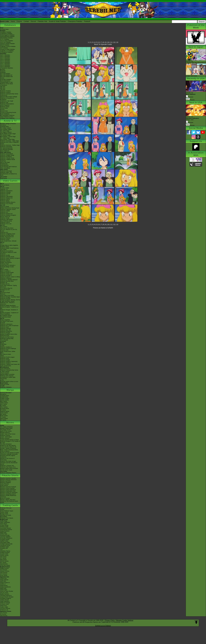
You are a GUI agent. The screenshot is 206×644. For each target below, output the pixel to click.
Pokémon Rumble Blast (7, 281)
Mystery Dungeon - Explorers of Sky (9, 308)
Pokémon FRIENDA (6, 387)
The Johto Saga (5, 131)
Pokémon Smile (5, 218)
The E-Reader (4, 340)
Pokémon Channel (5, 328)
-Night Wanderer (5, 601)
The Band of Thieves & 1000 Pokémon (8, 253)
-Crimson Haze (4, 604)
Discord (33, 21)
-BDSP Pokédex (5, 45)
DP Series (3, 410)
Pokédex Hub (42, 21)
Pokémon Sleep (5, 201)
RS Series (3, 406)
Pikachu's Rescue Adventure (8, 480)
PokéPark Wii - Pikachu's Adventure (7, 303)
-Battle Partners (5, 594)
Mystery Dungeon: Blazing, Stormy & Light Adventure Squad (10, 300)
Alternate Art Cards (6, 515)
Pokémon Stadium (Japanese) (9, 361)
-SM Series (3, 557)
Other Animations (5, 168)
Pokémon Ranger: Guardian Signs (10, 297)
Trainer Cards (4, 512)
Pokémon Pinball (5, 360)
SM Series (3, 420)
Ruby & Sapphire (5, 320)
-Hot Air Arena (4, 593)
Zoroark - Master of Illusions (8, 448)
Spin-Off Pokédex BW (6, 77)
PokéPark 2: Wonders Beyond (9, 280)
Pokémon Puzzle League (7, 357)
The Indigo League (6, 128)
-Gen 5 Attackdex (5, 61)
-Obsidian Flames (5, 551)
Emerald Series (5, 408)
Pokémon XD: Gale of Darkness (9, 326)
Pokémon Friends (5, 194)
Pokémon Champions (6, 191)
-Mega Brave (4, 585)
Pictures (190, 100)
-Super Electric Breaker (7, 597)
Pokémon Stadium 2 (6, 347)
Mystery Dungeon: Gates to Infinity (10, 277)
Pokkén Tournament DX (7, 237)
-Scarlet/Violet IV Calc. (7, 82)
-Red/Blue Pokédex (6, 32)
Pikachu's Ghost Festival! (7, 488)
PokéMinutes (4, 164)
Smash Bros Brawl (5, 317)
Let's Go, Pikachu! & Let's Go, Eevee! (9, 230)
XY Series (3, 417)
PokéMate (3, 341)
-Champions (4, 85)
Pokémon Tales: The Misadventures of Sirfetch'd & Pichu (9, 174)
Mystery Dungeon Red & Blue (9, 334)
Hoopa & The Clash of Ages (8, 461)
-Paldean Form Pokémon (7, 118)
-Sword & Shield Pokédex (7, 44)
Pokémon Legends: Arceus (8, 209)
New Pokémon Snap (6, 221)
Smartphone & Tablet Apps (8, 377)
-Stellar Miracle (4, 600)
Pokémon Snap (5, 359)
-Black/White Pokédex (6, 38)
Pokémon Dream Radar (7, 273)
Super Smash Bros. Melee (8, 351)
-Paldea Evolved (5, 552)
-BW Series (3, 560)
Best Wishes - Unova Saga (8, 137)
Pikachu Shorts (10, 475)
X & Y (2, 244)
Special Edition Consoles (7, 374)
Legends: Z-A (4, 189)
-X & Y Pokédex (5, 39)
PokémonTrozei (5, 336)
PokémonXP (4, 95)
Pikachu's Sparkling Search (8, 494)
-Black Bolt (3, 532)
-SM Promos (4, 573)
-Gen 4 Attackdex (5, 59)
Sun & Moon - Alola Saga (7, 139)
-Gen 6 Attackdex (5, 62)
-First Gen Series (5, 565)
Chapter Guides (5, 398)
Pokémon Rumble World (7, 257)
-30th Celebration (5, 522)
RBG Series (4, 401)
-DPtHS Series (4, 561)
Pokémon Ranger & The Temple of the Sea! (10, 442)
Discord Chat (4, 111)
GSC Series (4, 404)
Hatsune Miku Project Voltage (9, 97)
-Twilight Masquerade (6, 544)
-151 (1, 550)
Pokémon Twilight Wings (7, 155)
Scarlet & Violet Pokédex (57, 21)
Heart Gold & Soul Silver (7, 295)
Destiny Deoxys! (5, 438)
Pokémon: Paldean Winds (8, 159)
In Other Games (5, 371)
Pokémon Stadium (5, 363)
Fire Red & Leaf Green (7, 321)
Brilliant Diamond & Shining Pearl (10, 208)
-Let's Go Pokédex (5, 42)
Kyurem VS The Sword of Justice (10, 453)
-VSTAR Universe (5, 608)
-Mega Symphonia (5, 587)
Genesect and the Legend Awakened (8, 456)
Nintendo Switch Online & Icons (9, 382)
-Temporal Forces (5, 545)
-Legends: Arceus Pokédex (8, 46)
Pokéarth (87, 21)
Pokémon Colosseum (6, 324)
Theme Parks (4, 108)
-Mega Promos (4, 568)
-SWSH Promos (5, 571)
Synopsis (190, 122)
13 (117, 42)
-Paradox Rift (4, 548)
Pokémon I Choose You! (7, 466)
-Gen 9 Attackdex (5, 67)
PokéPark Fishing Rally (7, 338)
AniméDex (3, 125)
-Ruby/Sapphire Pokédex (7, 35)
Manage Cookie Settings (125, 620)
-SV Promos (4, 570)
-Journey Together (5, 537)
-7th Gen (3, 90)
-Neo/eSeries (4, 564)
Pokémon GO (4, 195)
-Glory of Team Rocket (7, 591)
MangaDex (3, 394)
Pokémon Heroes (5, 435)
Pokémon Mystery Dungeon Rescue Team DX (8, 216)
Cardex (2, 78)
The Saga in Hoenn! (6, 132)
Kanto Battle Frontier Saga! (8, 134)
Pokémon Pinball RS (6, 331)
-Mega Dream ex (5, 583)
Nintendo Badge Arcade (7, 267)
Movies (10, 423)
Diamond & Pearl (5, 293)
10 (108, 42)
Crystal (2, 346)
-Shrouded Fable (5, 542)
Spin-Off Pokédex (5, 74)
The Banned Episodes (7, 149)
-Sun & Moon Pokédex (7, 41)
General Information (6, 393)
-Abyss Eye (3, 578)
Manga (10, 390)
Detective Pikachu (5, 238)
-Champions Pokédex (6, 52)
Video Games (10, 181)
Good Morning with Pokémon (8, 167)
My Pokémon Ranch (6, 316)
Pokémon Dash (5, 327)
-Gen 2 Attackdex (5, 57)
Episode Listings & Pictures (8, 124)
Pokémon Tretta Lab (6, 274)
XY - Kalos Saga (5, 138)
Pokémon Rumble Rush (7, 235)
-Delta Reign (4, 521)
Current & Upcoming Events (8, 112)
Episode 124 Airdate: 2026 (192, 118)
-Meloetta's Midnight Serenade (9, 454)
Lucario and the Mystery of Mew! (9, 440)
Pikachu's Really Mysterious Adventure (8, 496)
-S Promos (3, 614)
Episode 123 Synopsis (191, 95)
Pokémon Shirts (5, 107)
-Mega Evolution (5, 531)
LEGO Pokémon (5, 105)
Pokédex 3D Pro (5, 284)
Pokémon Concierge (6, 171)
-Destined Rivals (5, 535)
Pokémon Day (4, 102)
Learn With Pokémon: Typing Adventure (8, 286)
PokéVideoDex (4, 165)
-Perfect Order (4, 527)
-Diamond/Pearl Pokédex (7, 36)
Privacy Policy (110, 620)
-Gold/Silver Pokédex (6, 34)
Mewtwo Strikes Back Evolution (9, 468)
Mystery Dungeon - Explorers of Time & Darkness (9, 313)
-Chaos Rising (4, 525)
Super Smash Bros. (6, 366)
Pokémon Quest (5, 240)
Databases (10, 25)
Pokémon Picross (5, 260)
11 (111, 42)
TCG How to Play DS (6, 288)
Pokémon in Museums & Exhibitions (7, 99)
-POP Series (4, 575)
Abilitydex (3, 72)
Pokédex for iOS (5, 290)
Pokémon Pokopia (5, 192)
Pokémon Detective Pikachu (8, 473)
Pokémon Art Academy (7, 251)
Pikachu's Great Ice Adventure (9, 493)
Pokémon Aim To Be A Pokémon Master (9, 143)
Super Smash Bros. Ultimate (8, 241)
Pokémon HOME (5, 211)
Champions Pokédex (75, 21)
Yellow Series (4, 403)
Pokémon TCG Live (6, 224)
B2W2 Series (4, 416)
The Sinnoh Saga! (5, 135)
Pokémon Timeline (5, 91)
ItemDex (3, 69)
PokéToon (3, 161)
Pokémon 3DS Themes (7, 376)
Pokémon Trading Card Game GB (10, 364)
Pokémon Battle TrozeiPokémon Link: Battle (9, 249)
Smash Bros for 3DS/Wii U (8, 265)
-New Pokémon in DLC (7, 117)
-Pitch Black (4, 524)
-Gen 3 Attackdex (5, 58)
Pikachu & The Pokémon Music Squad (9, 502)
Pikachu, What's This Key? (8, 500)
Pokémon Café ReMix (6, 196)
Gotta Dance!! (4, 485)
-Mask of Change (5, 603)
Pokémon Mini (4, 350)
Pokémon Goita (5, 384)
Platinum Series (5, 411)
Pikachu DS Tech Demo (7, 337)
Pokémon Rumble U (6, 275)
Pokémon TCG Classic (7, 518)
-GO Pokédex (4, 48)
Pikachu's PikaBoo (5, 482)
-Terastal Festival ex (6, 596)
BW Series (3, 414)
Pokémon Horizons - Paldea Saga (10, 145)
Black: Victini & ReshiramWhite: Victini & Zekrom (9, 451)
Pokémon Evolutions (6, 157)
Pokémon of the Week (6, 84)
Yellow (2, 356)
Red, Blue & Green (6, 354)
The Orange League (6, 129)
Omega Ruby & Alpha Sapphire (9, 245)
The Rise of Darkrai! (6, 444)
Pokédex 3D (4, 283)
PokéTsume (4, 178)
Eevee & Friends (5, 498)
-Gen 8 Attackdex (5, 65)
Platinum (3, 294)
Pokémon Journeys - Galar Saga (10, 141)
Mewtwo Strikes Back (6, 428)
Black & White (4, 270)
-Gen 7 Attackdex (5, 64)
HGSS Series (4, 413)
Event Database (5, 114)
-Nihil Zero (3, 581)
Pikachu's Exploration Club (8, 491)
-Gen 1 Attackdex (5, 55)
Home (13, 21)
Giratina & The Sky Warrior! (8, 445)
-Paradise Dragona (6, 598)
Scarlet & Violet (5, 188)
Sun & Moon (4, 227)
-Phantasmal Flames (6, 530)
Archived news (4, 29)
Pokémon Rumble (5, 298)
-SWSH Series (4, 555)
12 (114, 42)
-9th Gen (3, 87)
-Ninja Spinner (4, 580)
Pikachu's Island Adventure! (8, 490)
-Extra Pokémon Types (7, 511)
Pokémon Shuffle (5, 255)
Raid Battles (4, 517)
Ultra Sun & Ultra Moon (7, 228)
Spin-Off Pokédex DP (6, 75)
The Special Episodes (6, 148)
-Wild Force (3, 606)
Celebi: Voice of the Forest (8, 434)
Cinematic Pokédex (6, 79)
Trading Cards (10, 505)
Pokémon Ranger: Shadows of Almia (9, 311)
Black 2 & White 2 (5, 271)
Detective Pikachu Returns (8, 202)
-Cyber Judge (4, 607)
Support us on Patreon (103, 625)
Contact (26, 21)
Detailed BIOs (4, 397)
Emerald (3, 323)
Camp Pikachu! (5, 484)
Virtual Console (5, 373)
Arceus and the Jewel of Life (8, 447)
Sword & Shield (5, 207)
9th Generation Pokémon (7, 115)
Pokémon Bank (5, 247)
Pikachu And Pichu (6, 481)
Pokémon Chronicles (6, 147)
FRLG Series (4, 407)
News (2, 28)
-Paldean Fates (5, 547)
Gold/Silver (3, 344)
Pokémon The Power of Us (8, 467)
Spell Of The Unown (6, 431)
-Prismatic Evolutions (6, 538)
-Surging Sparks (5, 540)
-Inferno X (3, 584)
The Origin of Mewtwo (6, 427)
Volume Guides (5, 400)
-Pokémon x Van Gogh (7, 101)
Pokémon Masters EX (6, 198)
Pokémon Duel (4, 264)
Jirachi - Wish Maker (6, 437)
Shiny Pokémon (5, 151)
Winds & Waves (5, 185)
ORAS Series (4, 419)
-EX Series (3, 563)
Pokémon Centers (5, 92)
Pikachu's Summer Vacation (8, 478)
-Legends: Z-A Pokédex (7, 51)
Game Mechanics (5, 81)
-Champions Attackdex (7, 68)
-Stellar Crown (4, 541)
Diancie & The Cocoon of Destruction (7, 459)
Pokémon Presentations (7, 104)
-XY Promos (4, 574)
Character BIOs (5, 396)
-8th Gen (3, 88)
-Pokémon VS (4, 610)
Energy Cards (4, 514)
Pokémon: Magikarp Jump (8, 234)
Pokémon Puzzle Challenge (8, 349)
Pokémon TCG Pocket (7, 204)
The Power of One (5, 430)
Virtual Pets (3, 379)
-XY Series (3, 558)
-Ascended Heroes (6, 528)
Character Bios (4, 127)
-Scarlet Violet (4, 554)
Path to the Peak (5, 162)
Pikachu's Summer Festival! (8, 487)
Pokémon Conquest (6, 278)
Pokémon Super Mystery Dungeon (10, 258)
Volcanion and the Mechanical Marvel (9, 463)
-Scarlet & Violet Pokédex (7, 49)
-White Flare (4, 534)
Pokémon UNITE (5, 199)
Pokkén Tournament (6, 262)
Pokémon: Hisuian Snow (7, 158)
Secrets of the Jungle (6, 470)
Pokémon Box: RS (5, 330)
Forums (19, 21)
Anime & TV (10, 121)
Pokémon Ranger (5, 333)
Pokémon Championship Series (9, 94)
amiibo (2, 380)
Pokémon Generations (7, 154)
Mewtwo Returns (5, 433)
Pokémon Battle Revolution (8, 306)
